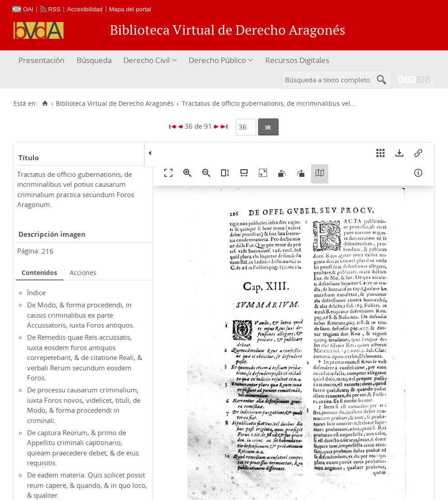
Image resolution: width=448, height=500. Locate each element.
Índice (36, 293)
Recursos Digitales (297, 60)
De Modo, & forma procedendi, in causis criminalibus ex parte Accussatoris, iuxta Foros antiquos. (81, 315)
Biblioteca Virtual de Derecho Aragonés (115, 104)
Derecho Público (217, 60)
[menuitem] (43, 61)
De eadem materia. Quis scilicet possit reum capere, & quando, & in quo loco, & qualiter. (87, 485)
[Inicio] (45, 104)
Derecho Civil (147, 60)
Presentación (41, 60)
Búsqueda (94, 60)
